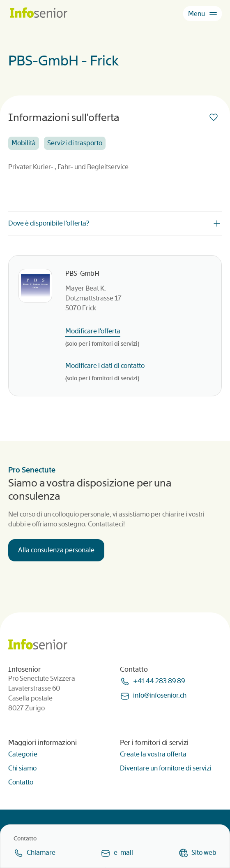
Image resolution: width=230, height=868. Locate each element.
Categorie (23, 754)
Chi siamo (22, 768)
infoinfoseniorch (160, 695)
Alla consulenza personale (56, 550)
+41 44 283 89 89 (159, 681)
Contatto (21, 782)
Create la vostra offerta (153, 754)
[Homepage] (39, 13)
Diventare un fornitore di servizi (166, 768)
